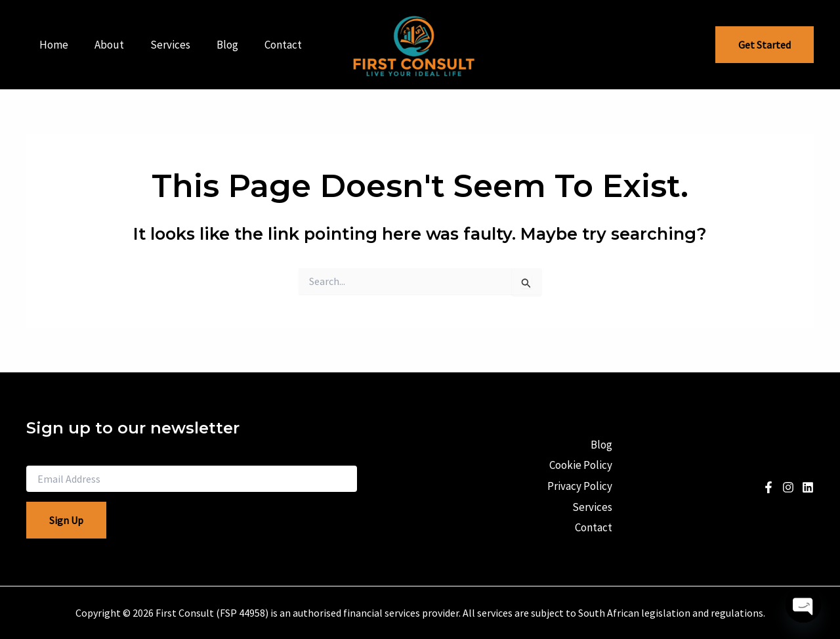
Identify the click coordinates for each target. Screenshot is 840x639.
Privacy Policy (578, 486)
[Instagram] (788, 487)
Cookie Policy (579, 468)
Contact (265, 45)
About (103, 45)
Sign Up (66, 520)
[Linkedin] (808, 487)
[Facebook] (768, 487)
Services (160, 45)
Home (52, 45)
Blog (214, 45)
